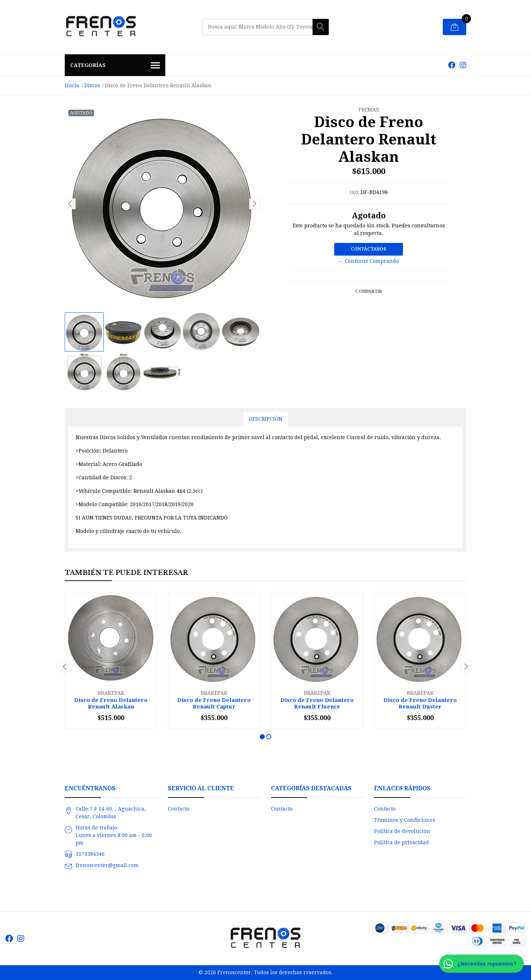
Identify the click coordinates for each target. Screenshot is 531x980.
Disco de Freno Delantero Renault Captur (214, 703)
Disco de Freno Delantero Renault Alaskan (111, 703)
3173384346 (90, 854)
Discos (92, 85)
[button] (262, 737)
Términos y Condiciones (405, 820)
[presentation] (70, 204)
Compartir (369, 291)
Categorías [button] (115, 66)
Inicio (72, 85)
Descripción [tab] (266, 419)
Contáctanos (369, 249)
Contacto (179, 809)
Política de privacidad (402, 842)
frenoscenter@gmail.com (107, 865)
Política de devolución (402, 831)
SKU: (354, 193)
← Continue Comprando (369, 261)
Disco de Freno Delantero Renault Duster (420, 703)
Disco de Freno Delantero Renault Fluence (317, 703)
